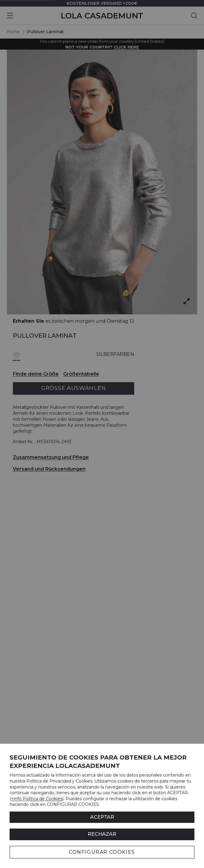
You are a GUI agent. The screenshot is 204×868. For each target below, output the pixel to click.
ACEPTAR (102, 817)
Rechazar (102, 834)
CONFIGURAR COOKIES (102, 852)
